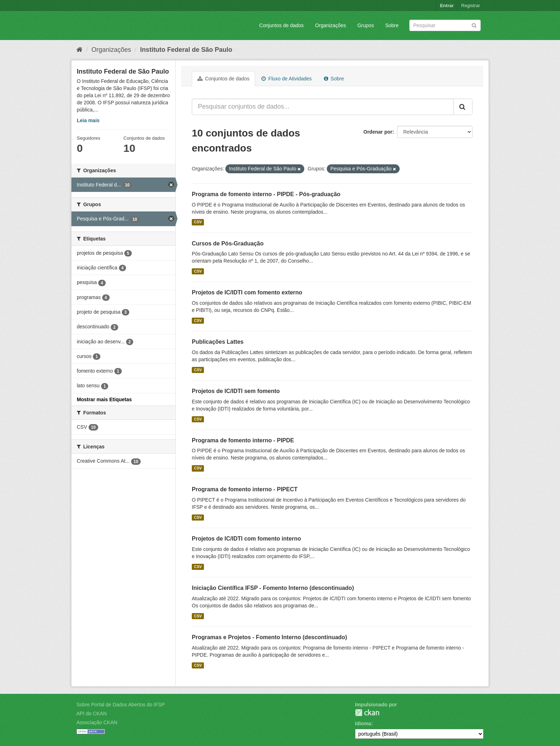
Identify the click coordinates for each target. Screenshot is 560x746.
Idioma (363, 723)
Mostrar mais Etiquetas (104, 399)
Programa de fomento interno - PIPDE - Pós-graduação (266, 194)
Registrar (471, 6)
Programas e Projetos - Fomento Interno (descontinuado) (269, 637)
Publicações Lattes (218, 342)
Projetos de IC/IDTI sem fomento (236, 391)
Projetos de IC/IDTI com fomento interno (246, 539)
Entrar (447, 6)
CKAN (367, 713)
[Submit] (474, 25)
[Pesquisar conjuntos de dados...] (323, 107)
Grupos (366, 25)
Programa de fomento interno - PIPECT (245, 489)
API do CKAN (92, 713)
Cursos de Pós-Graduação (228, 243)
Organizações (330, 25)
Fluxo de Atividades (286, 79)
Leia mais (88, 120)
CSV (198, 222)
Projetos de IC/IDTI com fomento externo (247, 292)
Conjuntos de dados (282, 25)
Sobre (392, 25)
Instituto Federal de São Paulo (186, 50)
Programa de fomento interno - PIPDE (243, 440)
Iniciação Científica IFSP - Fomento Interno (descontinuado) (273, 588)
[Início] (79, 50)
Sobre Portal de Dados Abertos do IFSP (121, 705)
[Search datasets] (445, 25)
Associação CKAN (97, 722)
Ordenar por (378, 132)
